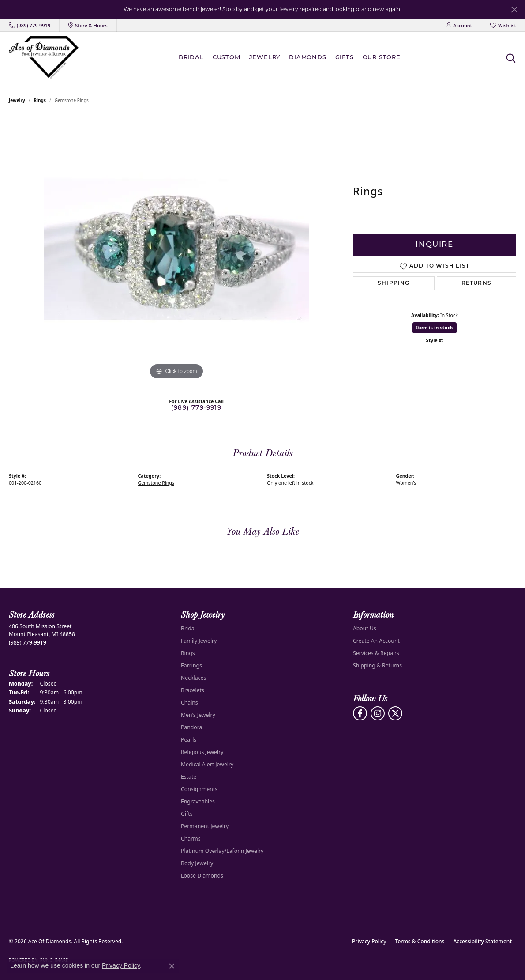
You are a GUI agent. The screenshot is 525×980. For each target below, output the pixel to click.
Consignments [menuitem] (199, 789)
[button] (459, 25)
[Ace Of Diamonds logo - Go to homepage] (44, 58)
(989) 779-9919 (196, 408)
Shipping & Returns (377, 665)
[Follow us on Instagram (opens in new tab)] (378, 713)
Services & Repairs (376, 653)
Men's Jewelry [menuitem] (198, 715)
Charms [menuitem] (191, 839)
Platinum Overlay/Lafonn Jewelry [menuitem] (222, 851)
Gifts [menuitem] (187, 814)
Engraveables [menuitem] (198, 801)
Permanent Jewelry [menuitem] (205, 826)
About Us (365, 628)
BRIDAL (191, 58)
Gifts (345, 58)
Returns (476, 283)
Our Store (382, 58)
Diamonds (307, 58)
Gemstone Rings (156, 483)
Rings (40, 100)
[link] (30, 25)
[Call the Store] (28, 643)
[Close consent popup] (172, 966)
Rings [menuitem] (188, 653)
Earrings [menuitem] (191, 665)
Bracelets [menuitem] (193, 690)
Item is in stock (435, 327)
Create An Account (376, 641)
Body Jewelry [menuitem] (197, 863)
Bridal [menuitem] (188, 628)
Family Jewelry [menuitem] (199, 641)
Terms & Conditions (420, 941)
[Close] (514, 9)
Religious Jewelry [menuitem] (202, 752)
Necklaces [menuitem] (193, 678)
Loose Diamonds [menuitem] (202, 876)
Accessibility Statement (482, 941)
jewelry (17, 100)
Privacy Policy (369, 941)
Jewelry (265, 58)
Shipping (394, 283)
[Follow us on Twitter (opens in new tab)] (395, 713)
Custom (227, 58)
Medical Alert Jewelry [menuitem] (207, 764)
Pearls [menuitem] (189, 740)
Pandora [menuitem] (191, 727)
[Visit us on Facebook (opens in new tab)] (360, 713)
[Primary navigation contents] (292, 58)
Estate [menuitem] (189, 777)
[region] (176, 249)
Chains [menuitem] (189, 703)
